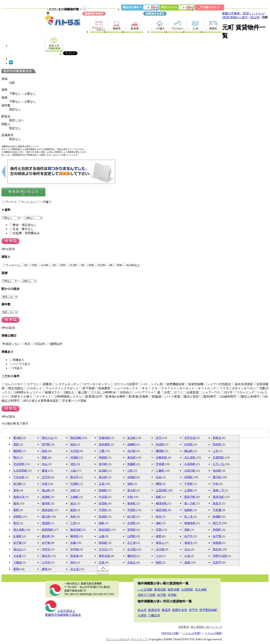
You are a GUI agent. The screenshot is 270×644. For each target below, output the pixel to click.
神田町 (103, 457)
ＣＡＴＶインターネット (176, 388)
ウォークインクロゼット (61, 388)
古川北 (103, 549)
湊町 (159, 523)
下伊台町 (19, 477)
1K (24, 265)
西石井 (217, 549)
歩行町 (132, 451)
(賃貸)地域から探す (235, 17)
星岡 (16, 569)
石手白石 (190, 438)
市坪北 (46, 549)
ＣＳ (153, 388)
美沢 (16, 523)
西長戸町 (190, 497)
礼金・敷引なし (22, 229)
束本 (16, 490)
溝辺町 (46, 523)
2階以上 (67, 392)
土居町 (189, 490)
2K (53, 265)
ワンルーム (11, 265)
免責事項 (184, 627)
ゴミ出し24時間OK (102, 392)
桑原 (45, 471)
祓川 (73, 503)
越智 (45, 569)
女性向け (124, 392)
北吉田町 (19, 464)
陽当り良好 (190, 397)
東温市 (166, 610)
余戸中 (189, 536)
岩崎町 (132, 444)
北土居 (75, 569)
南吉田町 (105, 530)
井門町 (46, 444)
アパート (10, 202)
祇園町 (132, 464)
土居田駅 (187, 590)
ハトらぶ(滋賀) (213, 633)
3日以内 (38, 344)
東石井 (46, 556)
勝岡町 (160, 451)
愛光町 (18, 438)
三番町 (160, 471)
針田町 (103, 503)
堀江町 (46, 516)
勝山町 (189, 451)
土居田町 (162, 490)
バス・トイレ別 (151, 384)
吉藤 (73, 543)
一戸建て (44, 202)
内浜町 (160, 444)
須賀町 (132, 477)
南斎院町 (48, 530)
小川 (159, 556)
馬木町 (217, 444)
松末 (159, 516)
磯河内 (132, 556)
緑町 (102, 523)
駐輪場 (155, 397)
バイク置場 (171, 397)
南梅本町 (190, 523)
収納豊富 (103, 388)
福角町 (189, 510)
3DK (90, 265)
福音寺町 (162, 510)
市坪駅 (172, 595)
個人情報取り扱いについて (206, 627)
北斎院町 (219, 457)
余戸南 (46, 543)
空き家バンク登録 (73, 401)
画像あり (17, 360)
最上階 (81, 392)
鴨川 (16, 457)
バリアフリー (143, 392)
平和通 (217, 510)
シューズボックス (124, 388)
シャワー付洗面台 (217, 384)
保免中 (189, 543)
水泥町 (132, 523)
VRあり (16, 368)
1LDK (43, 265)
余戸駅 (162, 595)
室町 (187, 530)
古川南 (160, 549)
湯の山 (18, 549)
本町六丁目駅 (147, 595)
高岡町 (189, 477)
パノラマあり (20, 364)
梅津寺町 (162, 503)
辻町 (73, 490)
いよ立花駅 (145, 590)
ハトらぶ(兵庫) (192, 633)
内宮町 (189, 444)
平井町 (103, 510)
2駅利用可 (208, 397)
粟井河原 (105, 556)
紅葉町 (18, 536)
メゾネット (42, 397)
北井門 (217, 562)
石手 (159, 438)
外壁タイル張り (20, 397)
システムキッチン (66, 384)
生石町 (132, 438)
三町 (130, 471)
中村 (130, 497)
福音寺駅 (174, 590)
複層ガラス (51, 392)
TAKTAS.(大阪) (170, 633)
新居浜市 (154, 610)
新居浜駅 (160, 590)
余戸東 (18, 543)
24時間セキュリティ (26, 392)
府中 (73, 562)
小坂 (73, 471)
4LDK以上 (132, 265)
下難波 (18, 562)
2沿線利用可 (226, 397)
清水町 (217, 471)
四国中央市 (180, 610)
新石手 (75, 477)
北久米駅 (201, 590)
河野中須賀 (220, 556)
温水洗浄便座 (242, 384)
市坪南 (75, 549)
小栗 (102, 451)
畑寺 (16, 503)
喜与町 (103, 464)
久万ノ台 (219, 464)
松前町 (103, 516)
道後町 (46, 497)
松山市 (255, 17)
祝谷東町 (105, 444)
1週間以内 (54, 344)
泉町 (16, 444)
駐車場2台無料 (137, 397)
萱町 (45, 457)
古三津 (132, 543)
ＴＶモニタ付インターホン (236, 388)
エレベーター (13, 384)
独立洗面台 (14, 388)
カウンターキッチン (95, 384)
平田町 (132, 510)
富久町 (132, 490)
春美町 (132, 503)
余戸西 (217, 536)
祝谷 (73, 444)
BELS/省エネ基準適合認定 (39, 401)
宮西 (159, 530)
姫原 (73, 510)
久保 (187, 556)
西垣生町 (219, 497)
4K (110, 265)
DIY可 (227, 392)
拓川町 (18, 484)
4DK (118, 265)
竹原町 (75, 484)
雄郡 (159, 536)
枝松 (45, 451)
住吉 (159, 477)
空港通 (160, 464)
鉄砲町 (103, 490)
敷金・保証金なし (23, 225)
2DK (61, 265)
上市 (216, 451)
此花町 (103, 471)
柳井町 (75, 536)
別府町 (18, 516)
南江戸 (217, 523)
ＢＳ (143, 388)
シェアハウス (210, 392)
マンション (27, 202)
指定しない (11, 344)
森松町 (46, 536)
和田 (159, 562)
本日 (26, 344)
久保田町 (190, 464)
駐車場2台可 (92, 397)
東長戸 (217, 503)
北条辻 (132, 562)
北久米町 (190, 457)
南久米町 (19, 530)
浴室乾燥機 (194, 384)
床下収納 (87, 388)
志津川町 (190, 471)
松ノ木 (189, 516)
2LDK (72, 265)
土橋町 (75, 497)
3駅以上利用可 (248, 397)
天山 (187, 549)
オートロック (205, 388)
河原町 (75, 457)
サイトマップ (139, 639)
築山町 (46, 490)
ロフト (177, 392)
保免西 (217, 543)
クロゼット (33, 388)
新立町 (103, 477)
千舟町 (189, 484)
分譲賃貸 (191, 392)
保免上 (160, 543)
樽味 (159, 484)
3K (81, 265)
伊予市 (193, 610)
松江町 (132, 516)
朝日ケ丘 (48, 438)
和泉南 (75, 556)
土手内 (46, 562)
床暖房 (46, 384)
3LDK (100, 265)
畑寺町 (46, 503)
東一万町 (190, 503)
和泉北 (217, 438)
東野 (16, 510)
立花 (102, 484)
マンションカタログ (118, 639)
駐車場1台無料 (114, 397)
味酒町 (217, 516)
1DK (33, 265)
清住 (73, 464)
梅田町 (18, 451)
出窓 (166, 392)
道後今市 (19, 497)
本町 (73, 516)
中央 (216, 484)
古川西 (132, 549)
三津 (73, 523)
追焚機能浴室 (174, 384)
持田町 (217, 530)
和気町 (103, 543)
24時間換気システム (67, 397)
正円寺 (46, 477)
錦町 (159, 497)
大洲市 (142, 615)
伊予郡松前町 (208, 610)
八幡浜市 (154, 615)
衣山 (45, 464)
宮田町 (132, 530)
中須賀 (103, 497)
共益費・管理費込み (25, 233)
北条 (102, 562)
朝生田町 (76, 438)
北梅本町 (162, 457)
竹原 (45, 484)
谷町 (130, 484)
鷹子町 (217, 477)
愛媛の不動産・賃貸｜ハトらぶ (243, 13)
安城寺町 (105, 438)
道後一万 (219, 490)
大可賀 (75, 451)
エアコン (31, 384)
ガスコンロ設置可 (124, 384)
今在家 (18, 556)
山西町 (132, 536)
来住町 (132, 457)
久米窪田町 (21, 471)
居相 (187, 562)
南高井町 (76, 530)
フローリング (244, 392)
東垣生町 (48, 510)
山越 (102, 536)
